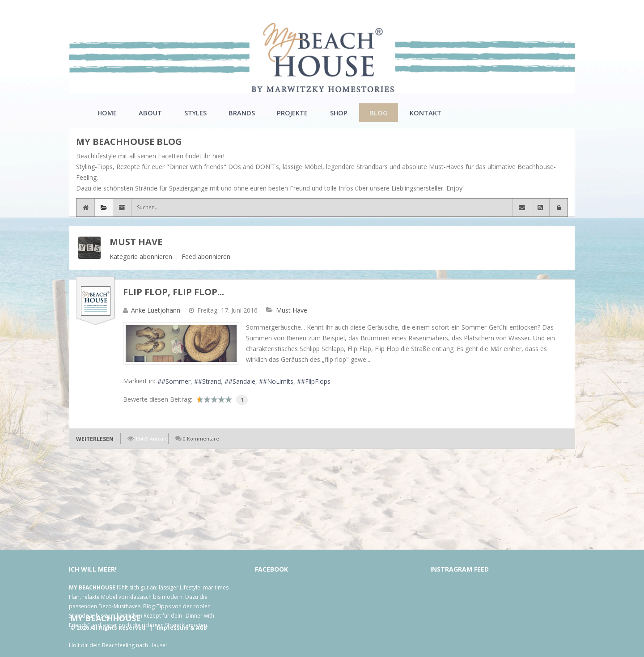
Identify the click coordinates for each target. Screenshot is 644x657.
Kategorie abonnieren (141, 256)
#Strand (210, 381)
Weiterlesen (95, 439)
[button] (559, 208)
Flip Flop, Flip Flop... (174, 292)
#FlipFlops (316, 381)
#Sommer (176, 381)
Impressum (173, 628)
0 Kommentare (201, 439)
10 (229, 399)
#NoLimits (278, 381)
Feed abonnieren (206, 256)
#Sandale (242, 381)
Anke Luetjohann (156, 310)
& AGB (199, 628)
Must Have (136, 242)
